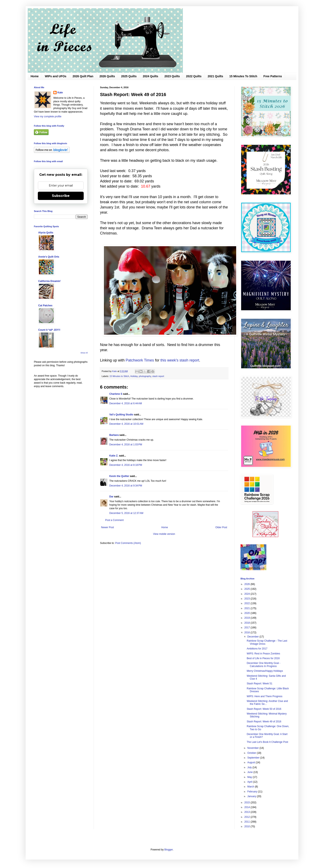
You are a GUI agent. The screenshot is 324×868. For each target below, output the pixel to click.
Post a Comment (114, 520)
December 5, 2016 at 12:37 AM (126, 513)
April (250, 782)
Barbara (114, 435)
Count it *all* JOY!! (49, 330)
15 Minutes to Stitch (119, 376)
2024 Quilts (151, 76)
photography (145, 376)
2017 (248, 628)
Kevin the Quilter (119, 476)
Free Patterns (273, 76)
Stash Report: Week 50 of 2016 (264, 709)
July (250, 767)
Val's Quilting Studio (121, 415)
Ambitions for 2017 (257, 649)
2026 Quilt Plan (83, 76)
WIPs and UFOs (56, 76)
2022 (248, 603)
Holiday (134, 376)
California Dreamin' (50, 281)
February (253, 792)
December (253, 637)
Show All (84, 353)
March (251, 787)
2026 (248, 584)
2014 (248, 807)
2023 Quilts (172, 76)
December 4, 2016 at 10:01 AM (126, 424)
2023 (248, 599)
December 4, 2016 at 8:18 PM (126, 465)
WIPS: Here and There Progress (265, 696)
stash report (158, 376)
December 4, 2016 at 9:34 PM (126, 486)
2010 (248, 826)
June (250, 772)
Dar (111, 497)
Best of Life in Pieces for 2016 (263, 658)
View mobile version (164, 534)
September (254, 758)
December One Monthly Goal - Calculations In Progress (264, 665)
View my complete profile (48, 117)
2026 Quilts (107, 76)
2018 (248, 623)
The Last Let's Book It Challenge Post (267, 742)
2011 (248, 822)
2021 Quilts (215, 76)
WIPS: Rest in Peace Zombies (263, 654)
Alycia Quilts (46, 233)
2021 (248, 608)
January (252, 796)
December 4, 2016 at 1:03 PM (126, 445)
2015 (248, 803)
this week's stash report (180, 360)
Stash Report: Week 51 (260, 684)
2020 (248, 613)
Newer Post (107, 527)
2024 (248, 594)
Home (35, 76)
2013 (248, 812)
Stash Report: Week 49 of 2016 (264, 722)
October (252, 753)
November (253, 748)
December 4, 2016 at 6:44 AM (126, 403)
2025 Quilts (129, 76)
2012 (248, 817)
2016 (248, 633)
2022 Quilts (194, 76)
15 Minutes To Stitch (243, 76)
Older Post (221, 527)
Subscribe (61, 196)
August (252, 762)
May (250, 777)
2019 (248, 618)
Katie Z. (114, 456)
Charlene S (116, 394)
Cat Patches (45, 306)
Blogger (169, 850)
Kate (60, 93)
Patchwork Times (140, 360)
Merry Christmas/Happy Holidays (265, 671)
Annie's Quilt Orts (49, 257)
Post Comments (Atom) (128, 543)
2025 (248, 589)
